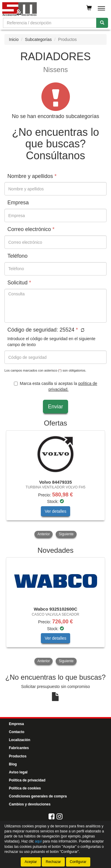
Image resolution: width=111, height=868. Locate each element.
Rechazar (53, 862)
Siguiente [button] (66, 534)
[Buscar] (102, 23)
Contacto (17, 732)
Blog (13, 764)
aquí (38, 841)
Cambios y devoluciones (30, 804)
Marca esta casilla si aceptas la (55, 386)
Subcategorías (38, 39)
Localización (20, 740)
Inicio (14, 39)
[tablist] (55, 485)
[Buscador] (50, 23)
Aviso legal (18, 772)
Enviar (55, 407)
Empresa (16, 724)
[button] (82, 330)
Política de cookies (25, 788)
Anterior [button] (44, 534)
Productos (18, 756)
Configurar (78, 862)
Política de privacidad (27, 780)
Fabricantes (19, 748)
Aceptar (31, 862)
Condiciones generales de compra (38, 796)
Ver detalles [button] (55, 511)
